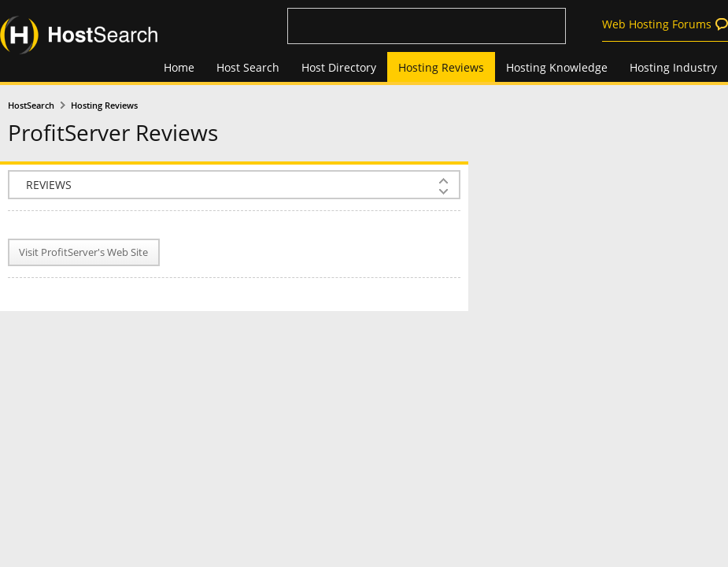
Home (179, 67)
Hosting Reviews (441, 67)
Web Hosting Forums (657, 24)
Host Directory (339, 67)
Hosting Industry (673, 67)
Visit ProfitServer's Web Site (83, 252)
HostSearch (31, 106)
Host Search (248, 67)
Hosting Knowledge (557, 67)
